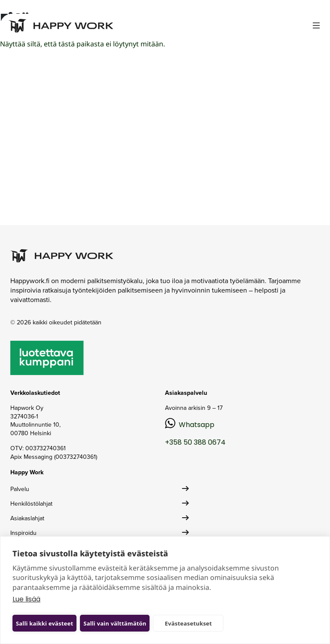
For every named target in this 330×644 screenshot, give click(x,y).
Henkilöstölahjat (31, 504)
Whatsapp (197, 425)
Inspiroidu (23, 533)
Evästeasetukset (189, 623)
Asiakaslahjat (27, 518)
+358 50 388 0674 (195, 442)
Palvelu (20, 489)
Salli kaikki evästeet (44, 623)
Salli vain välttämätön (115, 623)
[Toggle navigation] (316, 26)
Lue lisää (26, 599)
